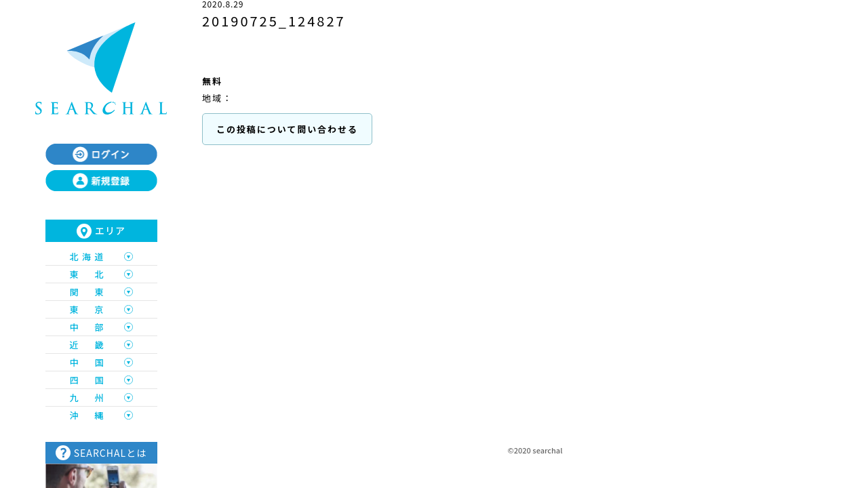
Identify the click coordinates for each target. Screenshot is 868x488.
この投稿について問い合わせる (287, 129)
